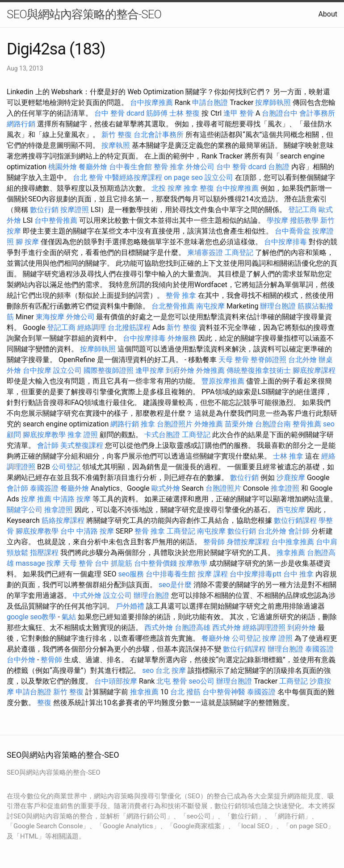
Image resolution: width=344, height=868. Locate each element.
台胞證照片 (175, 424)
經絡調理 (92, 328)
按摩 (54, 563)
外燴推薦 (210, 370)
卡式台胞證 (162, 435)
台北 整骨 (88, 177)
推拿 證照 (83, 435)
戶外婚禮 (130, 606)
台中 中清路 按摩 (87, 531)
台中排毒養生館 (171, 574)
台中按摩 (37, 370)
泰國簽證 (44, 488)
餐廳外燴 (93, 167)
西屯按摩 (291, 510)
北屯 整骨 (172, 681)
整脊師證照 (268, 360)
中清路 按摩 (72, 499)
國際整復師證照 (109, 370)
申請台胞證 (210, 102)
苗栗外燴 (239, 424)
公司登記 (66, 467)
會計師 (48, 445)
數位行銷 (44, 210)
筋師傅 (157, 113)
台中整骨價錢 (155, 563)
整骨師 (214, 542)
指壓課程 (44, 553)
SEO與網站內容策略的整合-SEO (84, 14)
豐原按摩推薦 (223, 381)
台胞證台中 (280, 113)
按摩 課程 (213, 574)
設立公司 (219, 177)
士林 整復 (185, 113)
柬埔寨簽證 (205, 252)
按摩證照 (75, 210)
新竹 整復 (117, 135)
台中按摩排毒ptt (255, 574)
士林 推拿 (288, 456)
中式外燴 (87, 595)
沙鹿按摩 (291, 478)
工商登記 (239, 252)
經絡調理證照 (264, 628)
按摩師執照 (273, 102)
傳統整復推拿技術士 (259, 370)
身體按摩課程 (248, 542)
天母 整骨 (234, 360)
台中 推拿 (298, 574)
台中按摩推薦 (151, 102)
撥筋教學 (304, 220)
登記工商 (302, 210)
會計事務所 (317, 113)
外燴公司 (200, 167)
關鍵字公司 (25, 510)
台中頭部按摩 (116, 681)
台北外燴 (302, 360)
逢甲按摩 (150, 370)
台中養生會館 (130, 167)
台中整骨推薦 (56, 220)
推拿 (148, 424)
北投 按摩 (167, 188)
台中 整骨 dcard (119, 113)
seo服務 (131, 574)
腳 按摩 (27, 242)
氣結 (69, 617)
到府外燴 (180, 370)
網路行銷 (21, 124)
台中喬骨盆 (293, 231)
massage (30, 563)
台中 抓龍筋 (113, 563)
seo (148, 670)
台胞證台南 (273, 424)
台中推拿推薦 (293, 542)
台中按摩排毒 (285, 242)
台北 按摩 (171, 670)
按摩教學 (193, 563)
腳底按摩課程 (314, 370)
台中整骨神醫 (224, 692)
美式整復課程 (82, 445)
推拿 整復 (199, 188)
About (328, 14)
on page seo (183, 177)
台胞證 (279, 167)
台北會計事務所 (159, 135)
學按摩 (277, 220)
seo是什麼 (175, 585)
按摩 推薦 (36, 499)
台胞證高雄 (193, 628)
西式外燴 (159, 628)
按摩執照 (116, 145)
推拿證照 (285, 488)
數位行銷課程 (295, 520)
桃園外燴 (63, 167)
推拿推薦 (291, 553)
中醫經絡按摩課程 (134, 177)
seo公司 (201, 681)
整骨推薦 (307, 424)
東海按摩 (50, 317)
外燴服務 (182, 338)
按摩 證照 (277, 638)
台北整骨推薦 (173, 306)
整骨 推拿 (169, 167)
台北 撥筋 (185, 692)
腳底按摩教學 (44, 435)
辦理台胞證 (278, 306)
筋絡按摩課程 (63, 520)
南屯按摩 (210, 306)
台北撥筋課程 (129, 328)
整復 (44, 703)
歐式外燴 (166, 488)
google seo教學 (31, 617)
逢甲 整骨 (239, 113)
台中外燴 (21, 660)
